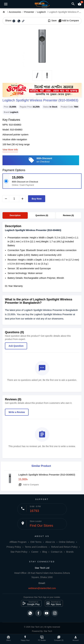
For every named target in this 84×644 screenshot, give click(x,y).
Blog (45, 552)
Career (35, 552)
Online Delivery (67, 542)
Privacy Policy (14, 547)
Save (52, 21)
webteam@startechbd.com (42, 588)
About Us (50, 542)
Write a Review (17, 412)
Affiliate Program (18, 542)
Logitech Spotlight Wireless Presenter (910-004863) (47, 475)
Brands (70, 552)
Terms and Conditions (36, 547)
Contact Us (57, 552)
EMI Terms (36, 542)
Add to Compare (69, 21)
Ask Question (16, 346)
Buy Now (37, 199)
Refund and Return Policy (64, 547)
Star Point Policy (19, 552)
